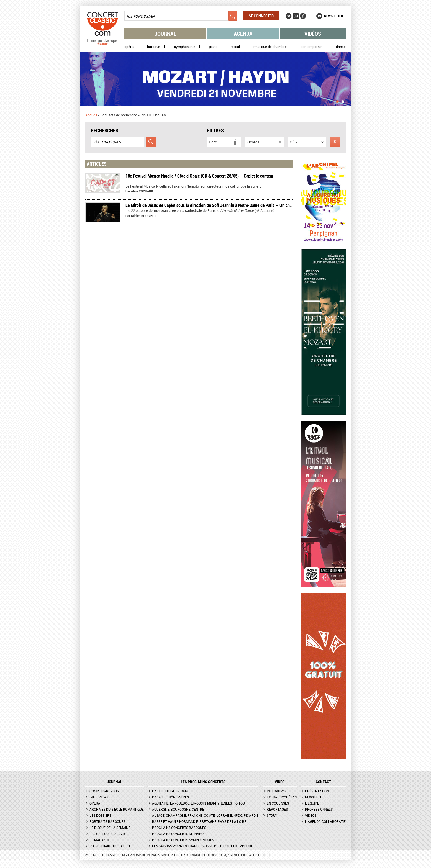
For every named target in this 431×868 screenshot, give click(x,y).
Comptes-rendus (104, 791)
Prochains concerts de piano (178, 834)
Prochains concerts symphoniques (183, 840)
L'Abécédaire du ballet (110, 846)
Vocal (236, 47)
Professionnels (319, 809)
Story (272, 815)
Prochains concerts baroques (179, 828)
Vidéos (313, 34)
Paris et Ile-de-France (172, 791)
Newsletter (333, 16)
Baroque (154, 47)
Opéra (129, 47)
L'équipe (312, 803)
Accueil (91, 115)
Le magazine (100, 840)
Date (213, 142)
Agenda (243, 34)
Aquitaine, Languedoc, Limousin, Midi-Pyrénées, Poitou (198, 803)
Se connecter (261, 16)
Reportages (277, 809)
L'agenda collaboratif (325, 821)
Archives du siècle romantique (117, 809)
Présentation (317, 791)
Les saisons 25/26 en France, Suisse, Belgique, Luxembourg (203, 846)
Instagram (296, 16)
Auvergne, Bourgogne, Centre (178, 809)
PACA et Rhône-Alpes (170, 797)
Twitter (289, 16)
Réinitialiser (335, 142)
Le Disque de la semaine (110, 828)
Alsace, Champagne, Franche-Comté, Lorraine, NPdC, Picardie (205, 815)
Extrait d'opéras (282, 797)
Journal (165, 34)
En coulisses (278, 803)
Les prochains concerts (203, 782)
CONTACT (323, 782)
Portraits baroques (107, 821)
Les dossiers (100, 815)
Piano (213, 47)
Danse (341, 47)
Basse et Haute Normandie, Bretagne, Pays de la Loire (199, 821)
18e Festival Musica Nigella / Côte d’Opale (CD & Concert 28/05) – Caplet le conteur (199, 176)
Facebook (303, 16)
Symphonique (185, 47)
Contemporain (311, 47)
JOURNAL (115, 782)
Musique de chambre (270, 47)
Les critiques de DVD (107, 834)
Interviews (99, 797)
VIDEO (280, 782)
